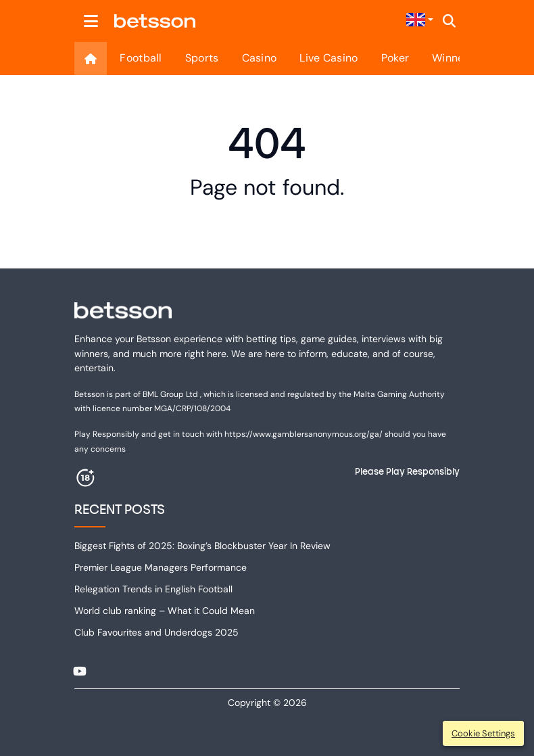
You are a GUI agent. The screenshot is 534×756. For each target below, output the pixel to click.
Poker (395, 58)
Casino (260, 58)
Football (141, 58)
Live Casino (329, 58)
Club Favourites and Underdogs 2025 (156, 632)
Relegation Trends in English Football (153, 589)
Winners (453, 58)
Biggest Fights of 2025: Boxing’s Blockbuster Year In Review (202, 546)
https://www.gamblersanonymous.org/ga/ (304, 434)
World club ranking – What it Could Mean (165, 611)
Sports (202, 58)
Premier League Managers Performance (161, 567)
